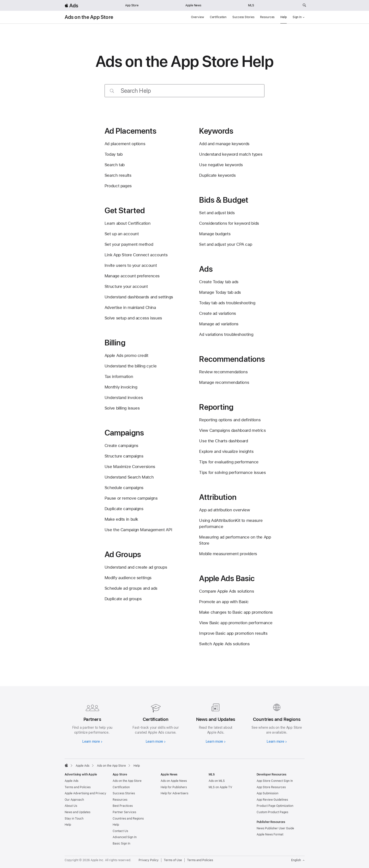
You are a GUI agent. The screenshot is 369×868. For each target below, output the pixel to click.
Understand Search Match (129, 477)
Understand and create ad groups (136, 567)
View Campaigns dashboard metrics (232, 430)
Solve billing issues (122, 408)
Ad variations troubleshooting (226, 334)
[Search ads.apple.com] (304, 5)
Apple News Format (270, 834)
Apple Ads (71, 781)
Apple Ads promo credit (126, 355)
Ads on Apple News (174, 781)
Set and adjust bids (217, 213)
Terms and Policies (78, 787)
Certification (218, 17)
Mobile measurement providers (228, 554)
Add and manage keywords (224, 144)
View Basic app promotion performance (236, 623)
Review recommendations (223, 372)
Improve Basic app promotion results (233, 633)
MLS (251, 5)
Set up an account (122, 234)
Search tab (115, 165)
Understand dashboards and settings (139, 297)
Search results (118, 175)
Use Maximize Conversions (130, 467)
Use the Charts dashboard (223, 441)
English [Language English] (298, 860)
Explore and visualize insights (226, 451)
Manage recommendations (224, 382)
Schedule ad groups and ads (131, 588)
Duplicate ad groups (123, 599)
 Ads (71, 6)
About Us (71, 806)
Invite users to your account (131, 265)
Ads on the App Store (89, 17)
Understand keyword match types (231, 154)
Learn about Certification (128, 223)
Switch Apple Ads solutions (224, 644)
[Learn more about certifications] (155, 722)
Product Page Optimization (275, 806)
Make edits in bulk (121, 519)
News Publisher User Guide (275, 828)
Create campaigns (121, 446)
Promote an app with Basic (224, 602)
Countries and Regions (128, 819)
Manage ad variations (219, 324)
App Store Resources (271, 787)
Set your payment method (129, 244)
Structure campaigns (124, 456)
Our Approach (74, 800)
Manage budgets (215, 234)
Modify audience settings (128, 578)
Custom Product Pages (272, 812)
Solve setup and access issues (133, 318)
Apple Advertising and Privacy (85, 793)
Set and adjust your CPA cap (226, 244)
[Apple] (66, 765)
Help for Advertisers (174, 793)
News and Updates (77, 812)
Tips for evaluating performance (229, 462)
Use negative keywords (221, 165)
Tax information (119, 376)
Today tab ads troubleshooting (227, 303)
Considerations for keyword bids (229, 223)
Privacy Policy (149, 860)
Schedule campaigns (124, 488)
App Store (132, 5)
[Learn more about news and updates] (215, 722)
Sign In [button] (299, 17)
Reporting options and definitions (230, 420)
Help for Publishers (174, 787)
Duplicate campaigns (124, 509)
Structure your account (126, 286)
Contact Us (120, 831)
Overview (197, 17)
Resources (267, 17)
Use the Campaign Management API (138, 530)
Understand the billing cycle (131, 366)
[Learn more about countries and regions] (277, 722)
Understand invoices (124, 398)
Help (284, 17)
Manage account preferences (132, 276)
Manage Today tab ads (220, 292)
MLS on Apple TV (220, 787)
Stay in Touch (74, 819)
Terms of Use (173, 860)
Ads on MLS (217, 781)
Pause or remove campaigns (131, 498)
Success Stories (243, 17)
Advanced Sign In (125, 837)
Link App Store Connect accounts (136, 255)
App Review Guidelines (272, 800)
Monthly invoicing (121, 387)
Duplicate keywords (217, 175)
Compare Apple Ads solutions (226, 591)
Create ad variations (218, 313)
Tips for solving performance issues (232, 472)
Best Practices (123, 806)
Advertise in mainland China (130, 307)
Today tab (114, 154)
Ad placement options (125, 144)
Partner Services (124, 812)
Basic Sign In (121, 844)
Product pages (118, 186)
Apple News (193, 5)
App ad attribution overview (224, 510)
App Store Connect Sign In (275, 781)
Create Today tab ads (219, 282)
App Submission (268, 793)
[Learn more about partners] (92, 722)
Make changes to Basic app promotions (236, 612)
